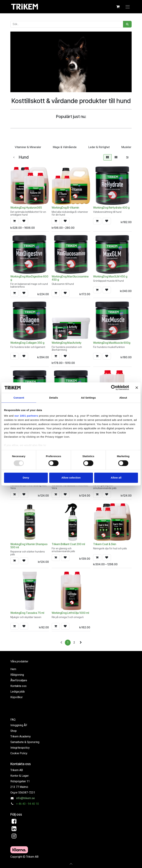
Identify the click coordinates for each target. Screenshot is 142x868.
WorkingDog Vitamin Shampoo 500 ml (29, 546)
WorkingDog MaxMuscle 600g (112, 343)
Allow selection (71, 478)
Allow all (116, 478)
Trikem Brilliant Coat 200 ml (68, 544)
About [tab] (123, 398)
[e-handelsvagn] (118, 7)
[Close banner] (137, 388)
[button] (14, 221)
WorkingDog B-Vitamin (65, 208)
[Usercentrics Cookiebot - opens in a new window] (114, 388)
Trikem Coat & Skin (105, 544)
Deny (26, 478)
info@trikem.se (25, 798)
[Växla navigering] (128, 7)
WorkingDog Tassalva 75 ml (27, 613)
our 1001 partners (26, 416)
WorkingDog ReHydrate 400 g (111, 208)
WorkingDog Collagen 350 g (27, 343)
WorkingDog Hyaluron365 (26, 208)
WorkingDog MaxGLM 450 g (110, 277)
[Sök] (127, 24)
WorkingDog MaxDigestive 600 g (29, 278)
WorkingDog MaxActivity (67, 343)
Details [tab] (54, 398)
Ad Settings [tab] (88, 398)
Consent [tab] (19, 398)
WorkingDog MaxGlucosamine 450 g (70, 278)
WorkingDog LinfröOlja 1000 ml (70, 613)
